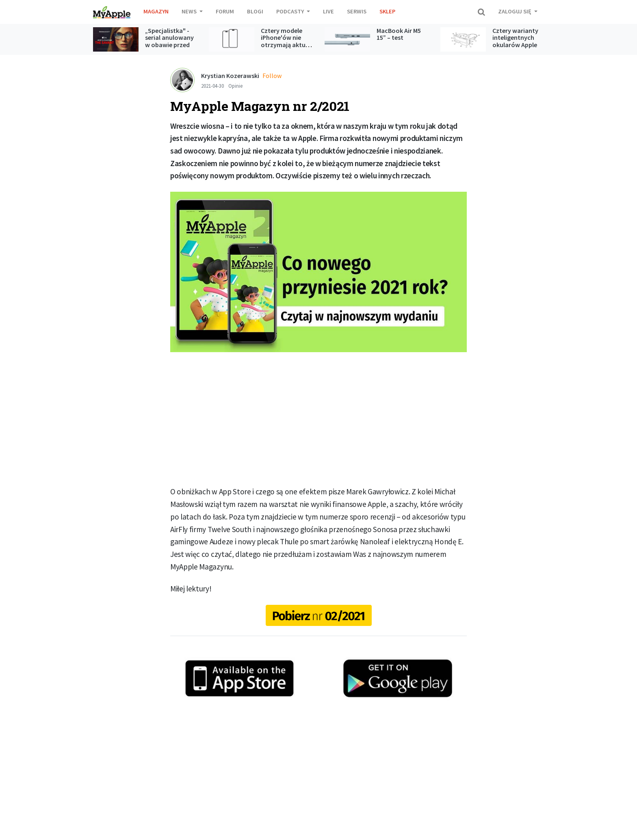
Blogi (255, 11)
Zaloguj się (515, 11)
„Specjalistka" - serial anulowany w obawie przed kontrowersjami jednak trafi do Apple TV (169, 48)
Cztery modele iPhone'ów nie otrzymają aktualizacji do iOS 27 (293, 41)
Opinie (235, 86)
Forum (225, 11)
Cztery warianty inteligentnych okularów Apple (515, 38)
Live (328, 11)
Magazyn (156, 11)
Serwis (357, 11)
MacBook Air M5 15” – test (399, 34)
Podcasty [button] (291, 11)
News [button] (190, 11)
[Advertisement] (318, 419)
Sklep (387, 11)
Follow (272, 76)
